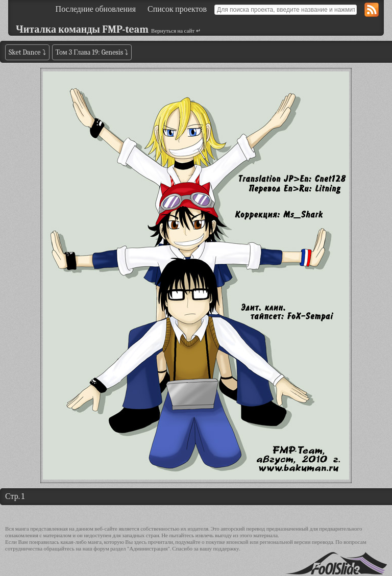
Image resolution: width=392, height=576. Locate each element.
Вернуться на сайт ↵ (176, 31)
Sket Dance (24, 52)
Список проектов (177, 9)
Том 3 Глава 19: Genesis (90, 52)
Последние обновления (96, 9)
